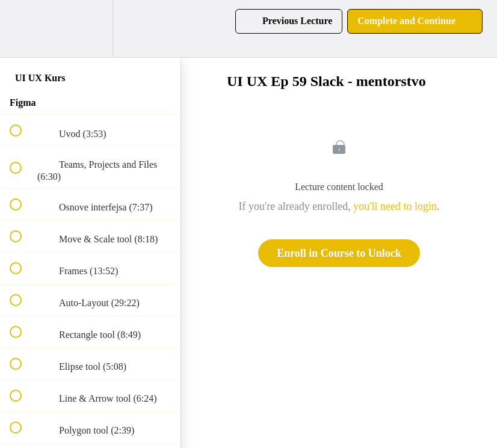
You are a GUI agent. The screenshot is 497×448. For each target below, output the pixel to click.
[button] (22, 29)
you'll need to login (395, 206)
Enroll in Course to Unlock (339, 253)
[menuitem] (90, 29)
